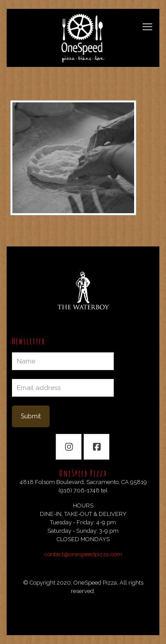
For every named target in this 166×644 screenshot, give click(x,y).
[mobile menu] (147, 27)
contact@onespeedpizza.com (83, 554)
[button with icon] (69, 447)
